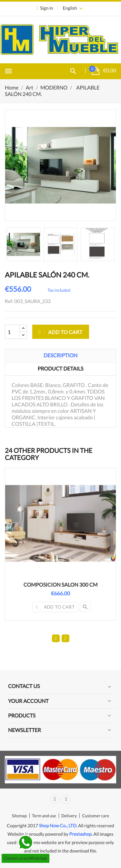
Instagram (66, 800)
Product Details (61, 369)
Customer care (96, 816)
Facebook (55, 800)
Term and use (44, 816)
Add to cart (61, 332)
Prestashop (81, 834)
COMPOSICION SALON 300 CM (61, 585)
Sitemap (19, 816)
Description (60, 356)
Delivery (69, 816)
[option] (23, 244)
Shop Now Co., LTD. (58, 826)
